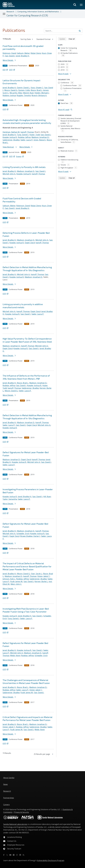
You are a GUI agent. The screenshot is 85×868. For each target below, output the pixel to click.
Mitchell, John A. (9, 174)
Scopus (20, 156)
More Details (9, 60)
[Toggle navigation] (4, 14)
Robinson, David (9, 53)
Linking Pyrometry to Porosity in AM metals (24, 167)
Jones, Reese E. (40, 140)
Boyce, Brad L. (37, 90)
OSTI (12, 70)
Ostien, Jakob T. (44, 576)
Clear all (72, 39)
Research (10, 12)
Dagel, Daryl (30, 243)
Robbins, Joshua (9, 95)
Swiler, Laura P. (27, 140)
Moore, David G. (11, 90)
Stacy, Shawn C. (37, 88)
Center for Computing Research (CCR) (27, 15)
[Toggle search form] (75, 5)
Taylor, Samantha (10, 499)
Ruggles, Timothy (24, 95)
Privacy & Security (22, 812)
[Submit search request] (80, 31)
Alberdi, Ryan (28, 93)
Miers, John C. (16, 584)
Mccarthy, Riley (16, 93)
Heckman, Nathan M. (11, 132)
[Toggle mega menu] (81, 5)
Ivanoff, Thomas (27, 132)
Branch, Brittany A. (39, 95)
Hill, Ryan (47, 497)
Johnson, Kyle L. (9, 579)
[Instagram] (17, 855)
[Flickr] (14, 855)
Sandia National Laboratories (15, 824)
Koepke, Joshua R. (10, 137)
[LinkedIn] (20, 855)
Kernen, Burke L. (41, 581)
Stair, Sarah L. (37, 574)
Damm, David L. (23, 88)
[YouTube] (10, 855)
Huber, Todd (35, 135)
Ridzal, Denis (36, 53)
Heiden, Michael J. (42, 93)
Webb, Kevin (15, 656)
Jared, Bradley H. (23, 56)
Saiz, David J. (10, 56)
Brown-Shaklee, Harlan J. (30, 536)
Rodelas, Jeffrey (24, 137)
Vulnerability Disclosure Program (51, 860)
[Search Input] (63, 31)
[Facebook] (4, 855)
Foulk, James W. (16, 581)
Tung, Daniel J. (23, 135)
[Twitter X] (7, 855)
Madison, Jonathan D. (40, 137)
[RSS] (23, 855)
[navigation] (27, 39)
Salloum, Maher (23, 53)
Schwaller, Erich (23, 534)
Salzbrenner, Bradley (11, 140)
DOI (5, 70)
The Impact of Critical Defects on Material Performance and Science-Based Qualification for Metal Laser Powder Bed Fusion (27, 566)
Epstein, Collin (24, 90)
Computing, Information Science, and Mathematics (38, 12)
